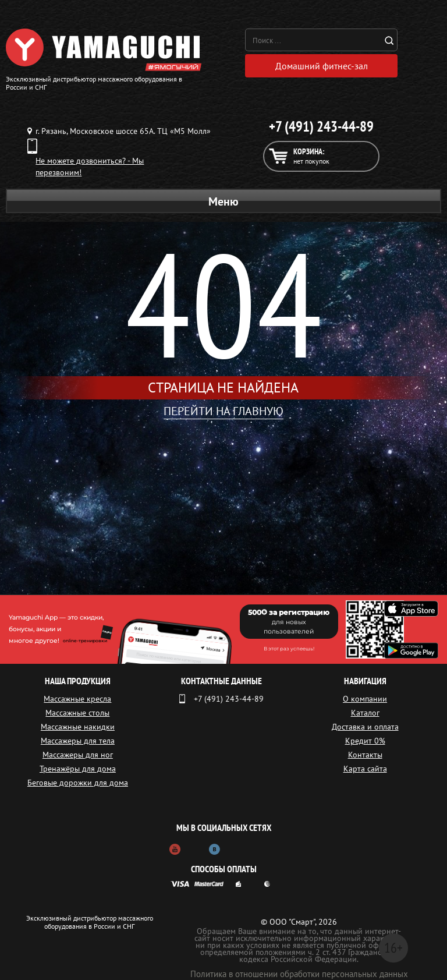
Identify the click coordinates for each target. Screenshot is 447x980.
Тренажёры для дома (78, 769)
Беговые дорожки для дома (78, 783)
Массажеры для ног (78, 755)
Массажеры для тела (78, 741)
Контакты (365, 755)
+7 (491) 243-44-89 (321, 126)
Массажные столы (77, 713)
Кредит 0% (365, 741)
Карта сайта (365, 769)
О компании (365, 699)
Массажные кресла (77, 699)
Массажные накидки (78, 727)
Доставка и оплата (365, 727)
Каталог (365, 713)
